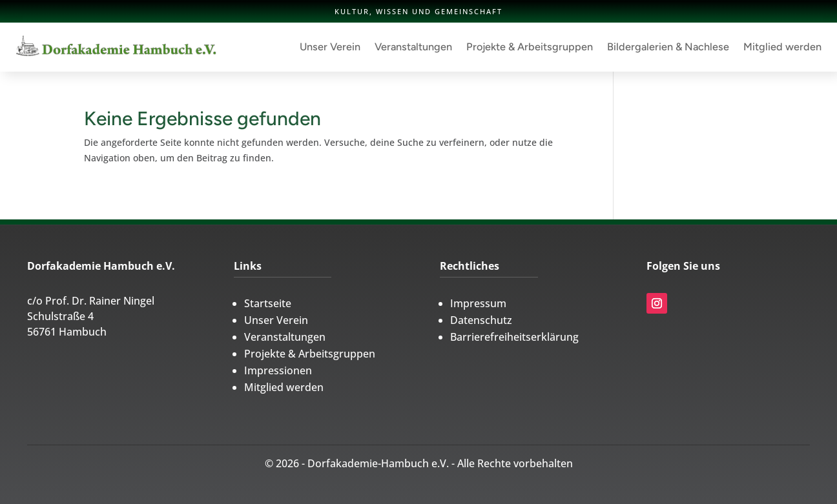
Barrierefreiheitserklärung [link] (514, 337)
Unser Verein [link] (330, 47)
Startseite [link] (268, 303)
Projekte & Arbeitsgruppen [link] (530, 47)
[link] (116, 47)
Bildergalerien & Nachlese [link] (668, 47)
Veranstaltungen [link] (413, 47)
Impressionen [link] (278, 370)
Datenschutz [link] (481, 320)
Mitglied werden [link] (782, 47)
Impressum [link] (478, 303)
